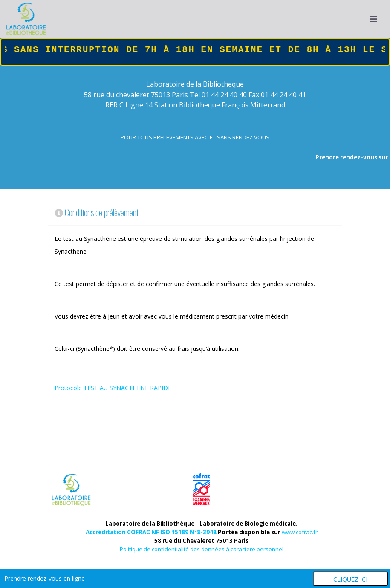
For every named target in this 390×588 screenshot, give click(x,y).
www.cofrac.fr (300, 532)
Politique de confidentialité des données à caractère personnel (202, 549)
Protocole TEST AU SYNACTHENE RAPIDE (113, 388)
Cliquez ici (350, 579)
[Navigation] (373, 19)
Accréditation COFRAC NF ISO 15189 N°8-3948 (151, 532)
